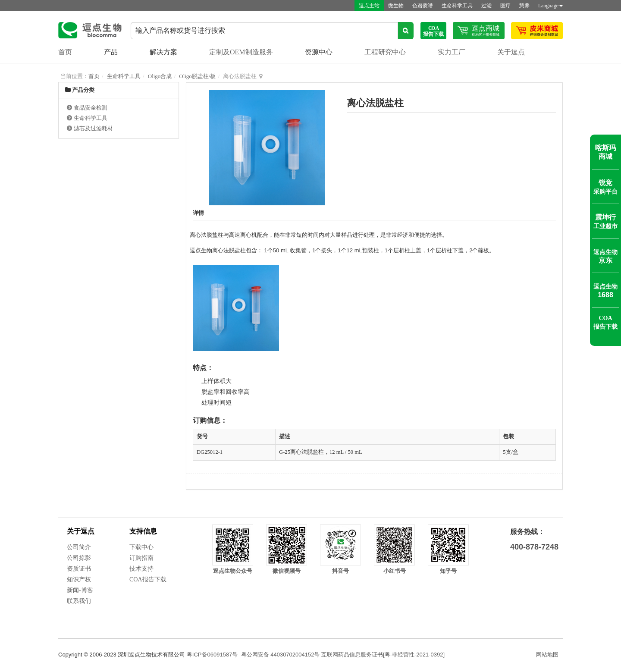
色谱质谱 (423, 6)
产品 (111, 52)
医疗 (505, 6)
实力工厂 (452, 52)
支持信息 (143, 531)
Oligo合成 (160, 76)
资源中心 (319, 52)
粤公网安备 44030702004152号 (281, 655)
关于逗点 (511, 52)
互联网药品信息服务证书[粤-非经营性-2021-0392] (383, 655)
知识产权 (79, 579)
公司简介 (79, 547)
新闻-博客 (80, 590)
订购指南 (141, 558)
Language (550, 6)
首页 (65, 52)
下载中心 (141, 547)
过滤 (486, 6)
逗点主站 (369, 6)
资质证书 (79, 569)
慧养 (524, 6)
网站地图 (547, 655)
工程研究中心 (385, 52)
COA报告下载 (148, 579)
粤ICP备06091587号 (212, 655)
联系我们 (79, 601)
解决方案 (163, 52)
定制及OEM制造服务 (241, 52)
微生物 (396, 6)
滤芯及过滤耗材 (93, 128)
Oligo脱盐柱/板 (197, 76)
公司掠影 (79, 558)
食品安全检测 (91, 108)
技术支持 (141, 569)
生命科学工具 (457, 6)
